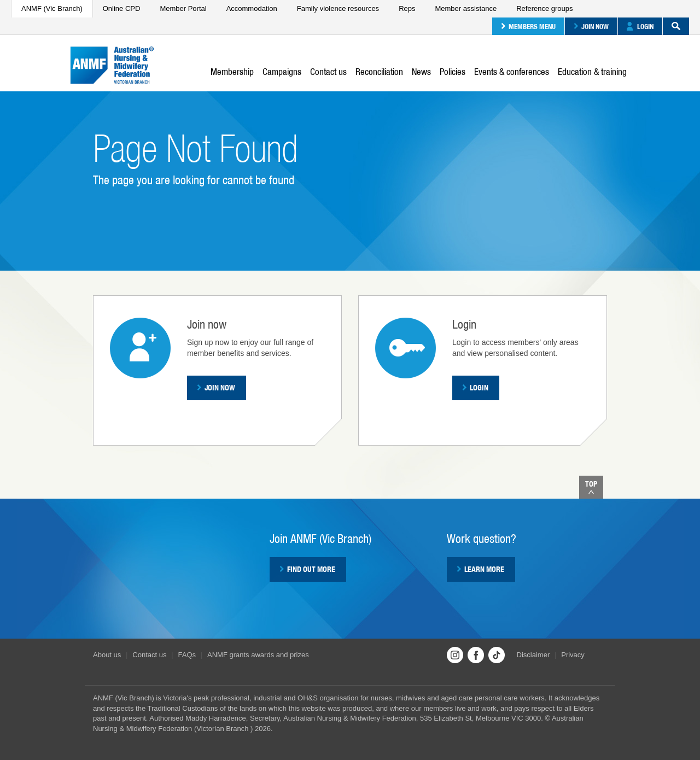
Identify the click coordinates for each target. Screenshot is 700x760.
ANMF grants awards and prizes (258, 655)
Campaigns (282, 72)
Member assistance (466, 8)
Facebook (476, 655)
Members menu (528, 26)
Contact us (328, 72)
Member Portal (183, 8)
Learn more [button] (480, 569)
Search (672, 26)
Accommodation (252, 8)
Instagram (455, 655)
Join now (591, 26)
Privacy (573, 655)
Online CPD (122, 8)
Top (591, 487)
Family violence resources (338, 8)
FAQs (187, 655)
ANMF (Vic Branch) (52, 8)
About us (107, 655)
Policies (453, 72)
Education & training (592, 72)
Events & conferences (512, 72)
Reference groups (544, 8)
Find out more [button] (307, 569)
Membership (232, 72)
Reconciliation (379, 72)
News (421, 72)
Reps (407, 8)
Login (640, 26)
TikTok (497, 655)
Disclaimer (533, 655)
